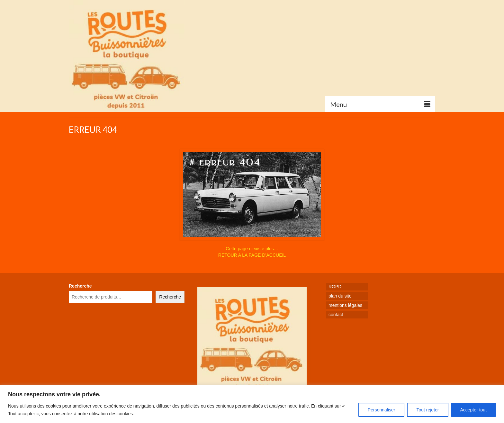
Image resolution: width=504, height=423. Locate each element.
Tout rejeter (428, 410)
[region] (252, 404)
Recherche (80, 286)
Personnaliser (382, 410)
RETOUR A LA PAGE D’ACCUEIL (252, 255)
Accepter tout (474, 410)
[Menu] (380, 104)
